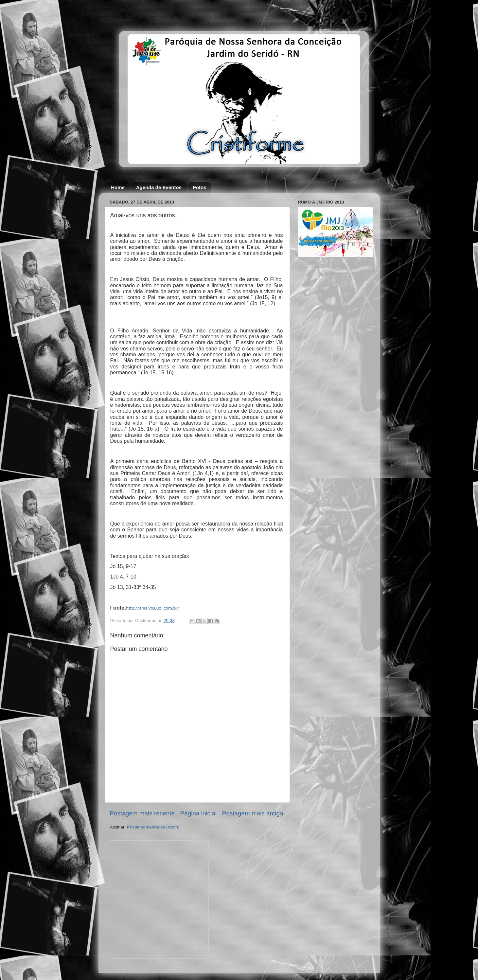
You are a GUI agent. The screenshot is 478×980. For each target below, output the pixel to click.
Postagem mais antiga (253, 813)
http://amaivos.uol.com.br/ (152, 608)
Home (118, 187)
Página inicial (198, 813)
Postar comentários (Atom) (153, 827)
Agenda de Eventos (159, 187)
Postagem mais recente (142, 813)
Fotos (200, 187)
